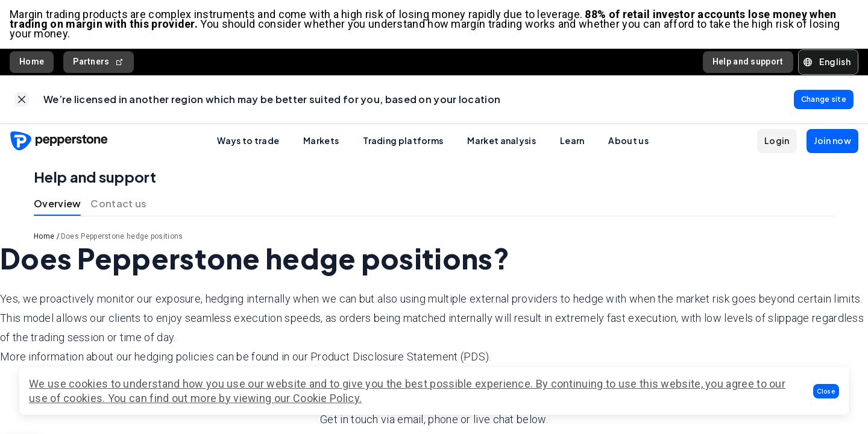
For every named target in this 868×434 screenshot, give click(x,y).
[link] (22, 99)
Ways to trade (248, 140)
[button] (826, 391)
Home (32, 61)
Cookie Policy (326, 398)
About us (628, 140)
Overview (57, 203)
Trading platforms (403, 140)
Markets (321, 140)
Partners (99, 62)
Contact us (118, 203)
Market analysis (502, 140)
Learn (572, 140)
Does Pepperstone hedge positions (122, 236)
